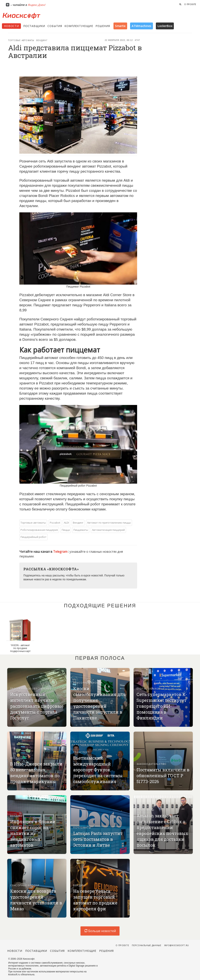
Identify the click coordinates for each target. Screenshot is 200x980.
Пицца (66, 530)
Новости (11, 26)
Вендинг (42, 40)
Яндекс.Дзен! (37, 5)
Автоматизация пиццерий (108, 530)
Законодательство (152, 764)
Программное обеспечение (31, 689)
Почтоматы (82, 828)
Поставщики (34, 26)
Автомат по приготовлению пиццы (109, 523)
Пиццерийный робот (33, 537)
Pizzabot (55, 523)
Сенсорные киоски (88, 683)
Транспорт (81, 752)
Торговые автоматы (21, 40)
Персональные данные (147, 945)
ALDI (66, 523)
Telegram (61, 552)
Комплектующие (79, 26)
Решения (103, 26)
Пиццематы (81, 530)
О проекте (190, 4)
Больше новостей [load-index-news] (100, 931)
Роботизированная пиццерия (39, 530)
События (55, 26)
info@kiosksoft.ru (177, 945)
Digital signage (148, 689)
